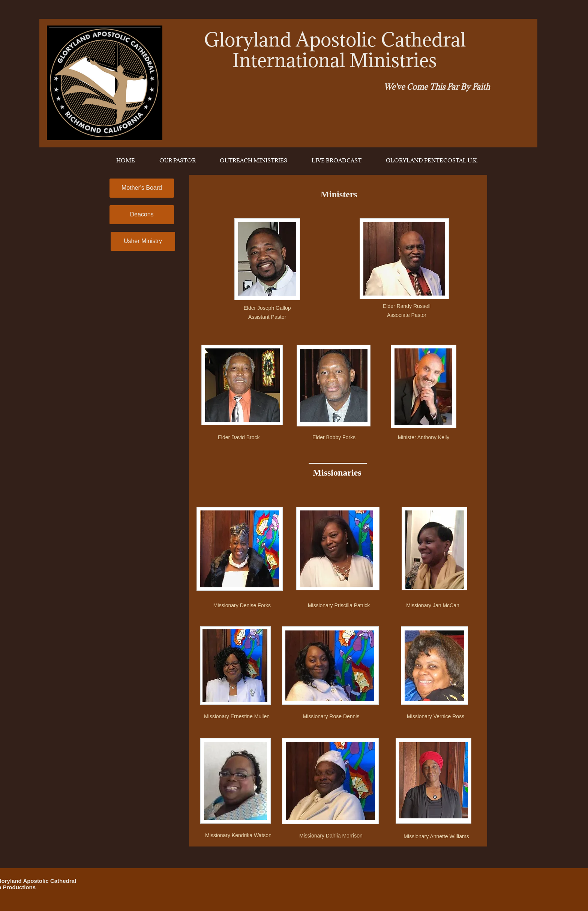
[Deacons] (142, 215)
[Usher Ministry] (143, 241)
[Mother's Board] (142, 188)
